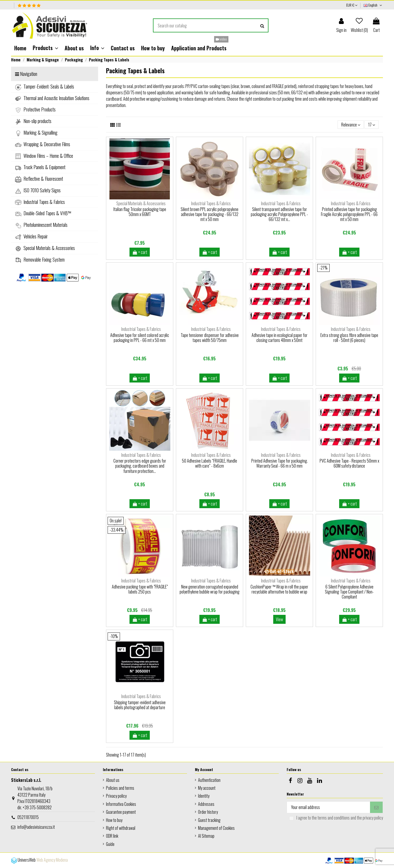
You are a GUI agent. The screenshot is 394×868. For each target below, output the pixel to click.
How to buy (114, 820)
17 (372, 125)
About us (113, 780)
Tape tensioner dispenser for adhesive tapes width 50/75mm (210, 338)
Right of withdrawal (121, 828)
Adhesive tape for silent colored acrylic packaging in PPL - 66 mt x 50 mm (140, 338)
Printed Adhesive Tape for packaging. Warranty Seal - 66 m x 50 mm (280, 463)
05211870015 (28, 817)
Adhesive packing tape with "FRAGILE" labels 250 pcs (140, 589)
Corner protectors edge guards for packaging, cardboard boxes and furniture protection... (140, 466)
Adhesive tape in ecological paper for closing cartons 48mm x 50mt (280, 338)
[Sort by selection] (351, 125)
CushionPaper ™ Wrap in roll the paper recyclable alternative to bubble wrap (279, 589)
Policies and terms (120, 788)
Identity (204, 796)
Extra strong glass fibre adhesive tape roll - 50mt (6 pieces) (349, 338)
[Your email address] (328, 807)
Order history (208, 812)
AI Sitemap (206, 836)
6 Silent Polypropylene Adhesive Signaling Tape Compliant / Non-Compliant (349, 592)
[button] (45, 48)
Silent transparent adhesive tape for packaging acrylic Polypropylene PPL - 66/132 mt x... (279, 214)
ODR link (112, 836)
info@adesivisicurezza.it (36, 827)
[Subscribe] (376, 807)
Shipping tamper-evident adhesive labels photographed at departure (140, 705)
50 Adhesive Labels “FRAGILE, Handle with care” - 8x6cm (210, 463)
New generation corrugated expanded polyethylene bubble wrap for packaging (210, 589)
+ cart (140, 252)
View (279, 619)
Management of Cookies (216, 828)
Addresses (206, 804)
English (373, 5)
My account (207, 788)
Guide (110, 844)
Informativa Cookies (121, 804)
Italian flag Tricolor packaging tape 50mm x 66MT (140, 212)
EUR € (352, 5)
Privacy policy (116, 796)
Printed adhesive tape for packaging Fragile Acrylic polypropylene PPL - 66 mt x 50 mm (349, 214)
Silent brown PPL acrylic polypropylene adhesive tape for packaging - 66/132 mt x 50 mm (210, 214)
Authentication (209, 780)
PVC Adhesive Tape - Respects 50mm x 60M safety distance (349, 463)
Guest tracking (209, 820)
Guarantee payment (121, 812)
